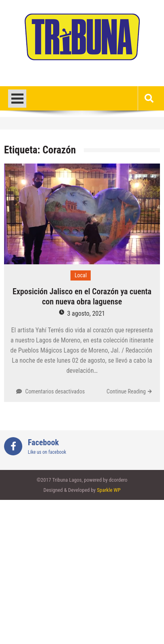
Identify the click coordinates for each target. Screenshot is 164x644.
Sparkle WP (109, 490)
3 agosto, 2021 (86, 313)
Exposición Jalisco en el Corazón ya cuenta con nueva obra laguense (82, 296)
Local (81, 275)
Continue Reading (126, 391)
